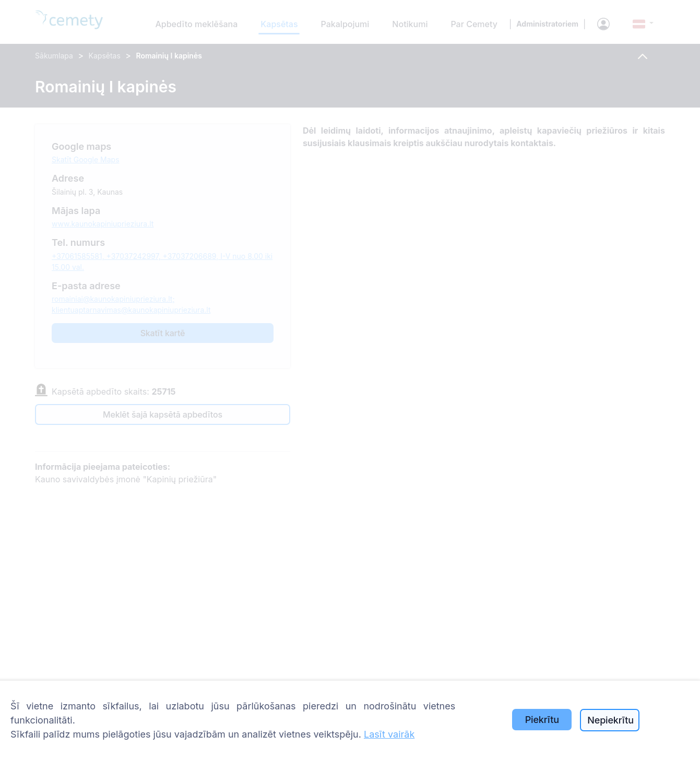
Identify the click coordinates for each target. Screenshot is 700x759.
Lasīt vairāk (389, 734)
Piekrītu (542, 720)
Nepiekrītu (610, 720)
